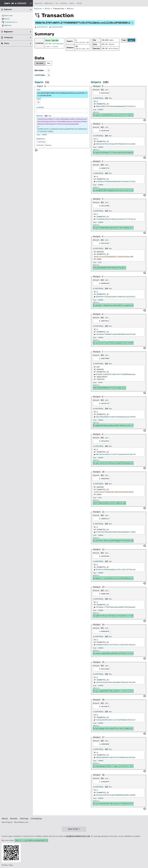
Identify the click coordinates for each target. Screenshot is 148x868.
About (5, 819)
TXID (38, 90)
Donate (14, 819)
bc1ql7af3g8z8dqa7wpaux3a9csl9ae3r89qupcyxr (113, 228)
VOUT (39, 99)
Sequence (41, 139)
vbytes (111, 44)
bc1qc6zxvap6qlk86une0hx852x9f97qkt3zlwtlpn (113, 653)
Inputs (39, 82)
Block (47, 9)
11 (38, 102)
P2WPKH (44, 135)
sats (107, 90)
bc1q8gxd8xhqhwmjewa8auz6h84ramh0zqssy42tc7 (113, 425)
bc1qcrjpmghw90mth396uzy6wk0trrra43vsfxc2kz (113, 691)
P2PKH (100, 383)
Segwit (131, 40)
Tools (7, 43)
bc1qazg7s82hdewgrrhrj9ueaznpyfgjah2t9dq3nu (113, 153)
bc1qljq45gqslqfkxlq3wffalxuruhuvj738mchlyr (113, 728)
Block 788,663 (52, 40)
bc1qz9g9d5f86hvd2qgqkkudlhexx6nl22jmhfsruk (113, 190)
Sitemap (24, 819)
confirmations (58, 44)
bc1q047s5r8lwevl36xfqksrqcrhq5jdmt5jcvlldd (113, 616)
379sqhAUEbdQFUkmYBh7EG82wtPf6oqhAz (109, 268)
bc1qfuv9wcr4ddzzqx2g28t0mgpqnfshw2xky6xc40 (113, 541)
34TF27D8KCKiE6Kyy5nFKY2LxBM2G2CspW (109, 503)
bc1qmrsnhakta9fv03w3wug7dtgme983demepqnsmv (113, 463)
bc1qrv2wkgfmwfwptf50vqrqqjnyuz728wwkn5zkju (113, 804)
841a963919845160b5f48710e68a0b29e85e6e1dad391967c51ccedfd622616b (62, 94)
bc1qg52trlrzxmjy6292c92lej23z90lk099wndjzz (113, 578)
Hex (49, 63)
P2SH (100, 262)
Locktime (39, 75)
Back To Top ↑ (74, 829)
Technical (9, 38)
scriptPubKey (98, 98)
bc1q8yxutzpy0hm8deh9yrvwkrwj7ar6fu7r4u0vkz (113, 115)
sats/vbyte (113, 49)
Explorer (38, 9)
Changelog (36, 819)
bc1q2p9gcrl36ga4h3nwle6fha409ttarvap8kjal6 (113, 305)
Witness (40, 116)
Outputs (96, 82)
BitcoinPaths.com (21, 822)
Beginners (9, 32)
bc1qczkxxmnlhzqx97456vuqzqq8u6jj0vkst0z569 (113, 343)
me (99, 836)
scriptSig (40, 107)
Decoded (40, 63)
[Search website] (90, 3)
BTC (102, 90)
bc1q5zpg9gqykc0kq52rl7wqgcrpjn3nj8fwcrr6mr (113, 766)
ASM (46, 116)
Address (70, 9)
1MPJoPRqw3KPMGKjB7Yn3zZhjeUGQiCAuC (109, 388)
